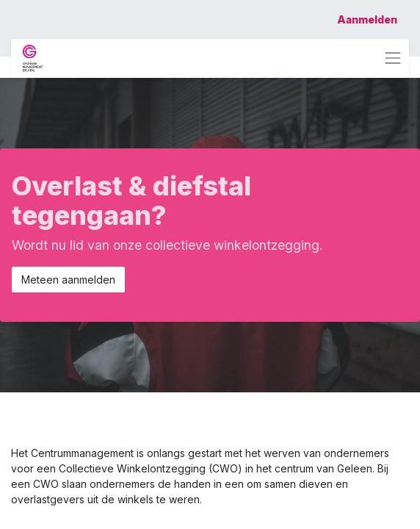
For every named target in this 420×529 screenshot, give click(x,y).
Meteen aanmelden (68, 280)
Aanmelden (367, 19)
